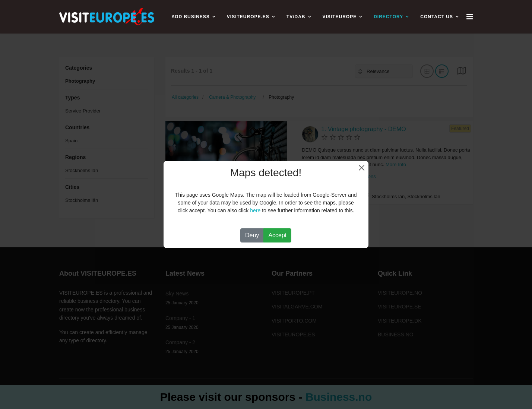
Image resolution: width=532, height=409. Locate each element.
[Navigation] (470, 17)
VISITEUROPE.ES (248, 17)
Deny (252, 235)
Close (362, 168)
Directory (388, 17)
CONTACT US (437, 17)
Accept (277, 235)
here (255, 210)
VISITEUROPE (340, 17)
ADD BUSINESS (191, 17)
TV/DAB (296, 17)
